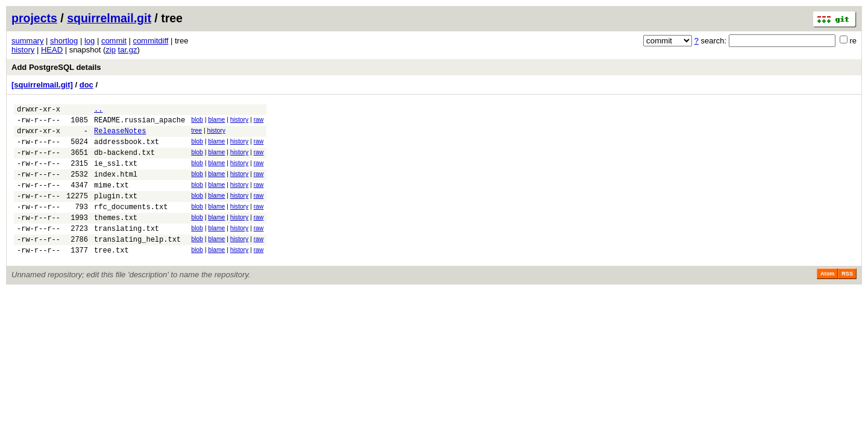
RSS (847, 299)
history (23, 50)
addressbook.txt (127, 149)
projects (34, 18)
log (90, 41)
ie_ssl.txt (116, 174)
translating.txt (127, 250)
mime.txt (112, 199)
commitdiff (150, 41)
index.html (116, 187)
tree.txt (112, 275)
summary (27, 41)
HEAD (52, 50)
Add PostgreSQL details (56, 67)
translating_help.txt (137, 263)
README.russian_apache (140, 123)
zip (111, 50)
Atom (827, 299)
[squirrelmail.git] (42, 85)
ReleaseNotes (120, 136)
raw (259, 121)
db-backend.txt (124, 161)
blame (216, 121)
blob (197, 121)
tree (197, 134)
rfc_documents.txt (131, 225)
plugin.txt (116, 212)
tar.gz (128, 50)
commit (114, 41)
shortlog (64, 41)
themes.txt (116, 237)
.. (98, 111)
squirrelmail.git (109, 18)
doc (86, 85)
